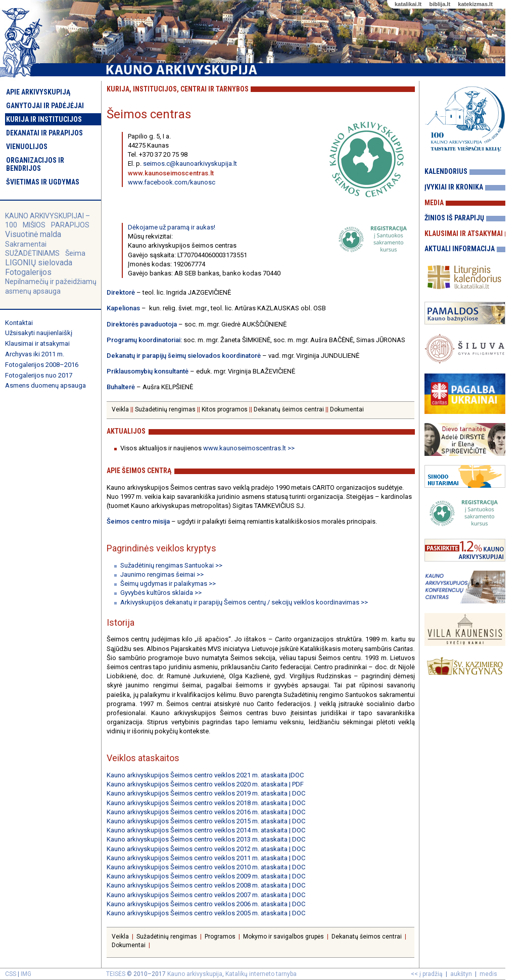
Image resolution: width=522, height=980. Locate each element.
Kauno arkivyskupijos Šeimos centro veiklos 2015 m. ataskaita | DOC (206, 821)
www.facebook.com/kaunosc (172, 182)
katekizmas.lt (475, 4)
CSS (11, 974)
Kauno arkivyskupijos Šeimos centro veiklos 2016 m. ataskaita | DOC (206, 812)
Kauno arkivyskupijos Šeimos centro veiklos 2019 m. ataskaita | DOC (206, 793)
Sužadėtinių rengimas (165, 409)
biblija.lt (440, 4)
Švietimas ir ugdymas (43, 182)
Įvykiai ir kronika (454, 187)
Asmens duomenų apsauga (45, 385)
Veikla (120, 409)
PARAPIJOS (70, 225)
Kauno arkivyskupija (195, 974)
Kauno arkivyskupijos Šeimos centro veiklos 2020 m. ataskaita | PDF (205, 784)
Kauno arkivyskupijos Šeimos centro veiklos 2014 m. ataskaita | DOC (206, 830)
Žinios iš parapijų (454, 218)
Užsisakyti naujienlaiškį (39, 333)
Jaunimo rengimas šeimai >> (162, 574)
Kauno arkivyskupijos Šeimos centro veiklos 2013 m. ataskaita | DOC (206, 839)
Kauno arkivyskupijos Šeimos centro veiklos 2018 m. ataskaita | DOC (206, 803)
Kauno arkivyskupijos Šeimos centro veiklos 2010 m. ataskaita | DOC (206, 867)
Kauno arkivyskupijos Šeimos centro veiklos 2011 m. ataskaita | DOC (206, 858)
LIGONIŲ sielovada (39, 263)
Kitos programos (225, 409)
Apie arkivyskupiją (38, 92)
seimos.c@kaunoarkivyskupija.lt (190, 164)
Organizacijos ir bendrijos (35, 164)
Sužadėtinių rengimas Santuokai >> (171, 565)
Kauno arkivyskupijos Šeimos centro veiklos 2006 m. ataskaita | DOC (206, 904)
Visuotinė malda (33, 234)
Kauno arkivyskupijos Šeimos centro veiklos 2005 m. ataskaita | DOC (206, 913)
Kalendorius (446, 171)
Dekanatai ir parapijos (44, 133)
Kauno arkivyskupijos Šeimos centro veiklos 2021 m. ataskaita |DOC (205, 775)
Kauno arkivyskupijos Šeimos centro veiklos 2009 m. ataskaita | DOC (206, 876)
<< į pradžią (427, 974)
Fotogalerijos (28, 272)
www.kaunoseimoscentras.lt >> (248, 448)
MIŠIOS (35, 225)
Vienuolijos (27, 147)
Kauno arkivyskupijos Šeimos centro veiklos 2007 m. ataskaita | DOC (206, 895)
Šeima (75, 253)
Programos (220, 937)
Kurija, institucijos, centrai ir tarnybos (178, 89)
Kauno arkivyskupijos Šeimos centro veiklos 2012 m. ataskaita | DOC (206, 849)
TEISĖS (116, 974)
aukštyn (461, 974)
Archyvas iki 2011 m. (35, 354)
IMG (26, 974)
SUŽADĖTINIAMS (32, 253)
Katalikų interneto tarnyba (261, 974)
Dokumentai (347, 409)
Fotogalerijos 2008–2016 (42, 365)
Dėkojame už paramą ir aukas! (172, 227)
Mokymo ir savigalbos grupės (283, 937)
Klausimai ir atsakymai (37, 343)
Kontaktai (19, 323)
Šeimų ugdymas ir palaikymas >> (168, 584)
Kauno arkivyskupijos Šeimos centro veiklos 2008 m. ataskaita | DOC (206, 885)
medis (488, 974)
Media (434, 203)
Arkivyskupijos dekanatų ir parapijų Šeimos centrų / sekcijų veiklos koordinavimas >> (244, 602)
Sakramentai (26, 244)
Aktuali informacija (460, 249)
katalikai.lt (408, 4)
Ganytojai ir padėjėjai (45, 106)
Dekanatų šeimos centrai (289, 409)
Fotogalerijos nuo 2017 (39, 375)
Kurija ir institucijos (44, 119)
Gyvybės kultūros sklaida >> (161, 593)
